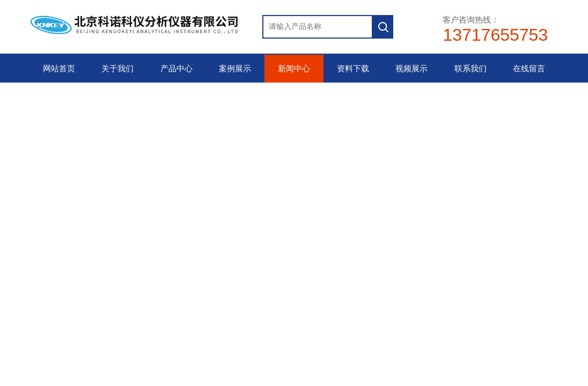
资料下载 (353, 69)
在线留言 (529, 69)
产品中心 (177, 69)
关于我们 (117, 69)
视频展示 (411, 69)
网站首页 (59, 69)
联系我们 (471, 69)
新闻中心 (294, 69)
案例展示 (235, 69)
